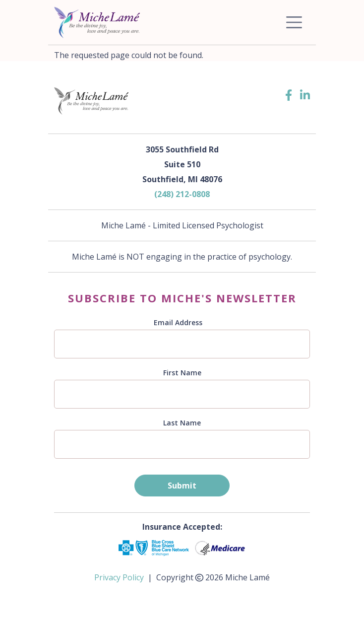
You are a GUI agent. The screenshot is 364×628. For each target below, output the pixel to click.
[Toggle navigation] (294, 22)
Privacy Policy (119, 577)
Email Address (178, 322)
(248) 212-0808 (182, 194)
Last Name (182, 423)
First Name (182, 373)
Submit (182, 486)
